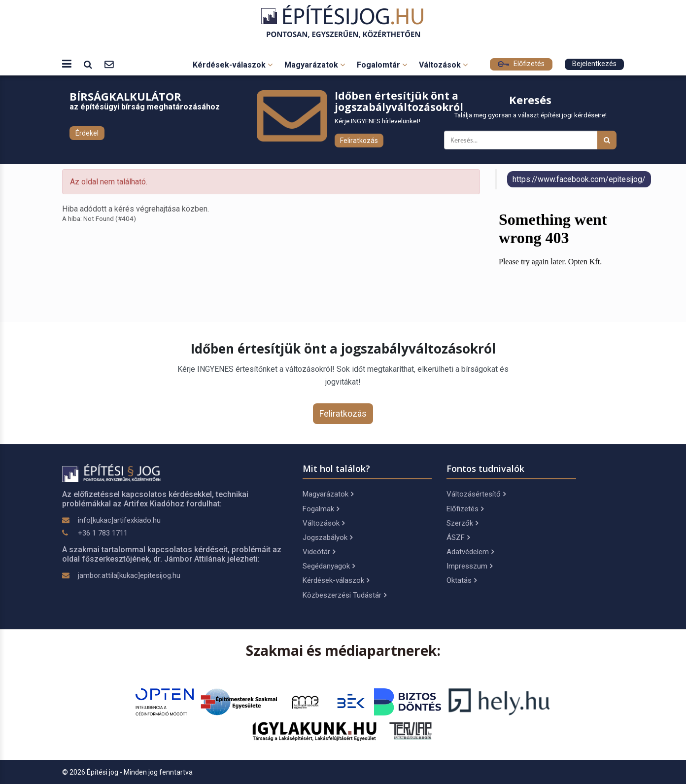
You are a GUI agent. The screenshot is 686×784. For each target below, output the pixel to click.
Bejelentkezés (594, 64)
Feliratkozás (359, 141)
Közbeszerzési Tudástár (344, 595)
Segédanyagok (329, 566)
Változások (443, 65)
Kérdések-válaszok (233, 65)
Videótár (319, 552)
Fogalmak (321, 509)
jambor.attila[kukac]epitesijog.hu (129, 575)
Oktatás (462, 580)
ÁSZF (458, 537)
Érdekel (87, 133)
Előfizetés (521, 64)
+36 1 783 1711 (103, 533)
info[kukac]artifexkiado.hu (119, 520)
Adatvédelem (470, 552)
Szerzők (462, 523)
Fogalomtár (382, 65)
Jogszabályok (327, 537)
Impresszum (469, 566)
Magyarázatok (315, 65)
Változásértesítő (476, 494)
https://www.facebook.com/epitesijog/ (579, 179)
